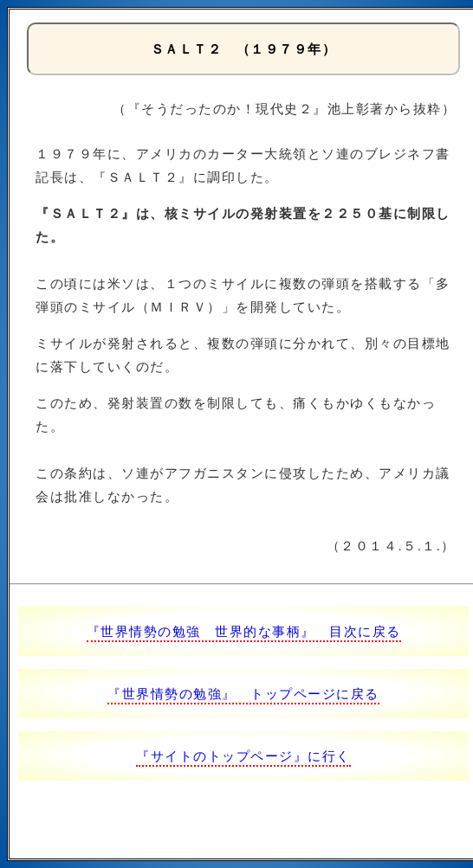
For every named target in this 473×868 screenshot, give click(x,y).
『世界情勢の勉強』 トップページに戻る (243, 694)
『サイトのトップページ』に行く (243, 756)
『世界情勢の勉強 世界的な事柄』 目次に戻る (244, 631)
